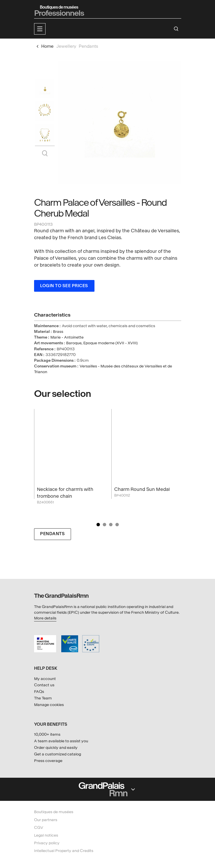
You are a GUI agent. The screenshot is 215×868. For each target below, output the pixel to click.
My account (45, 679)
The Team (43, 698)
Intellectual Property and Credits (64, 851)
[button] (40, 29)
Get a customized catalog (58, 754)
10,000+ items (47, 734)
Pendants (52, 534)
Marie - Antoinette (67, 337)
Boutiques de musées (54, 812)
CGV (39, 828)
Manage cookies (49, 705)
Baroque (74, 343)
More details (45, 618)
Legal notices (46, 835)
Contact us (44, 685)
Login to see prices (64, 286)
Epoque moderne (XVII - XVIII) (111, 343)
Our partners (46, 820)
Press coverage (48, 761)
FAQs (39, 692)
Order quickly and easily (56, 748)
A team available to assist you (61, 741)
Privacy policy (47, 843)
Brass (58, 332)
